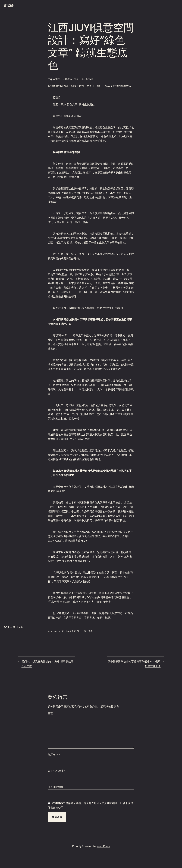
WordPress (103, 846)
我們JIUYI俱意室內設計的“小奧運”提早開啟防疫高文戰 (47, 664)
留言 (51, 713)
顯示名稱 (54, 755)
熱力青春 (88, 631)
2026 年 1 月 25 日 (70, 631)
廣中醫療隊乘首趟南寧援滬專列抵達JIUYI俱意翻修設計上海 (134, 664)
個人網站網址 (56, 787)
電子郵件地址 (57, 771)
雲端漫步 (9, 5)
